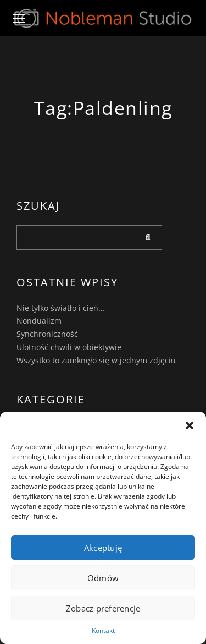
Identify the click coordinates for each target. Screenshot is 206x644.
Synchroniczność (47, 334)
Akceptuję (103, 548)
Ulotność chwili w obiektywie (69, 347)
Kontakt (103, 631)
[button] (190, 425)
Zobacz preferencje (103, 608)
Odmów (103, 578)
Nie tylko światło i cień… (60, 308)
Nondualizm (39, 321)
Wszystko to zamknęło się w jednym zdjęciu (96, 360)
